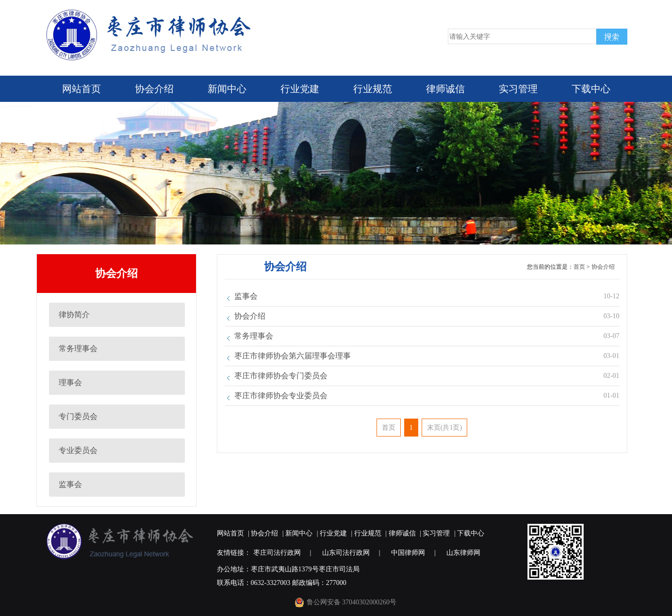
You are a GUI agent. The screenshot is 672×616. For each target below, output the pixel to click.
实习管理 (518, 89)
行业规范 (373, 89)
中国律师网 (408, 553)
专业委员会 (78, 450)
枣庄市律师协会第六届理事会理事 (293, 356)
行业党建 (300, 89)
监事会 (70, 484)
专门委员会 (78, 416)
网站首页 (82, 89)
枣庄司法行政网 (277, 553)
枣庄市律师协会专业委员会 (281, 396)
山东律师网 (463, 553)
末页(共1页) (444, 428)
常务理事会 (78, 349)
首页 (579, 267)
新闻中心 (227, 89)
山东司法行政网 (346, 553)
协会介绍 (154, 89)
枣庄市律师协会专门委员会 (281, 376)
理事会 (70, 382)
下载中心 (591, 89)
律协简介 (74, 315)
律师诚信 (445, 89)
